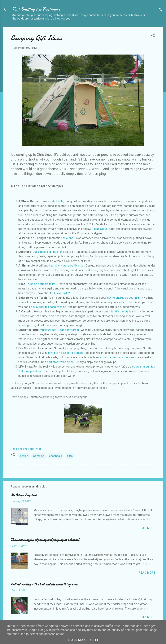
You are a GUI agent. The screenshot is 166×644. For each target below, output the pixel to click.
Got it (95, 640)
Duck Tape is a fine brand (48, 252)
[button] (153, 36)
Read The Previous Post (26, 449)
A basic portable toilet (41, 284)
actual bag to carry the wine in (118, 357)
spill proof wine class (60, 362)
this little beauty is (120, 311)
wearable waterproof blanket (66, 266)
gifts (70, 456)
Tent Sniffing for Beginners (36, 9)
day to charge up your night (124, 298)
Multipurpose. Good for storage (60, 330)
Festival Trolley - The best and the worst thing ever (44, 584)
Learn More (77, 640)
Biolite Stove (100, 229)
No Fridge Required (24, 495)
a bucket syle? (61, 293)
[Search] (161, 10)
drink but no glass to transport (66, 353)
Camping (39, 456)
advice (24, 456)
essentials (56, 456)
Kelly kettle (56, 201)
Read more (147, 528)
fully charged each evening (50, 307)
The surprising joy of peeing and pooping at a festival (45, 540)
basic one (67, 238)
